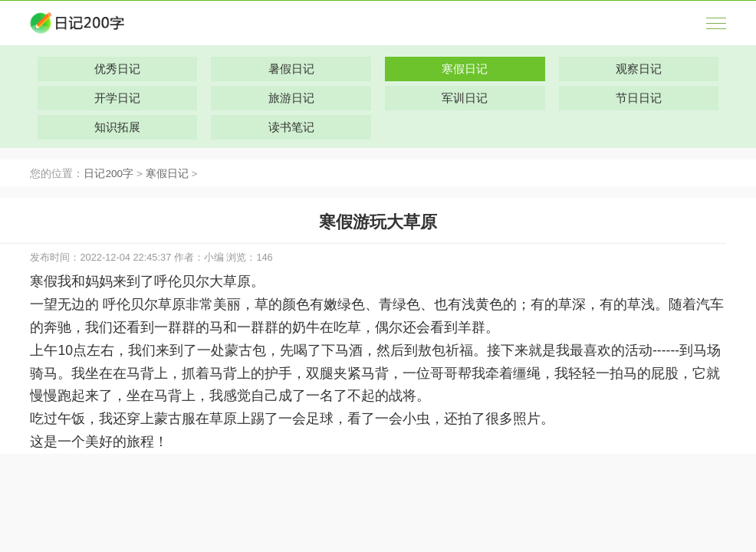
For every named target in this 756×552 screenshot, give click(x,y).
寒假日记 (167, 174)
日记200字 (108, 174)
